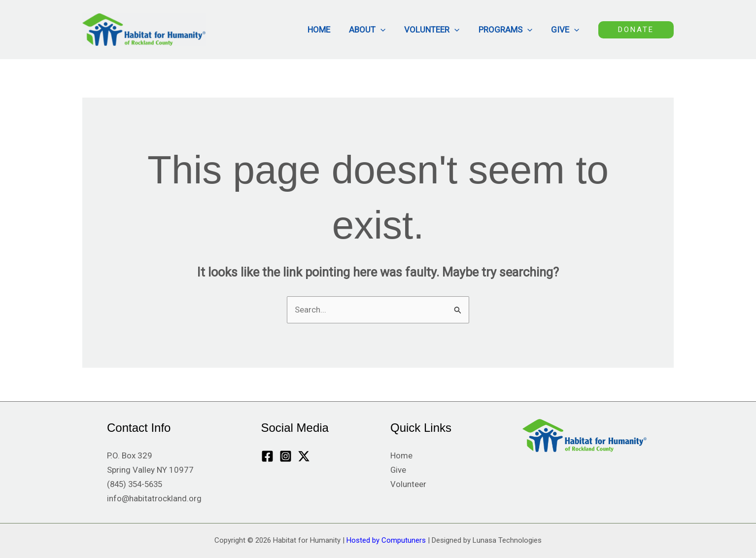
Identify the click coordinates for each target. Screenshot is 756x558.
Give (566, 30)
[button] (387, 30)
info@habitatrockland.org (154, 498)
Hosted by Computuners (386, 540)
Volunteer (437, 30)
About (374, 30)
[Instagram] (286, 457)
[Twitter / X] (304, 457)
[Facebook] (267, 457)
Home (328, 30)
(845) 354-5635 (137, 485)
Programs (508, 30)
